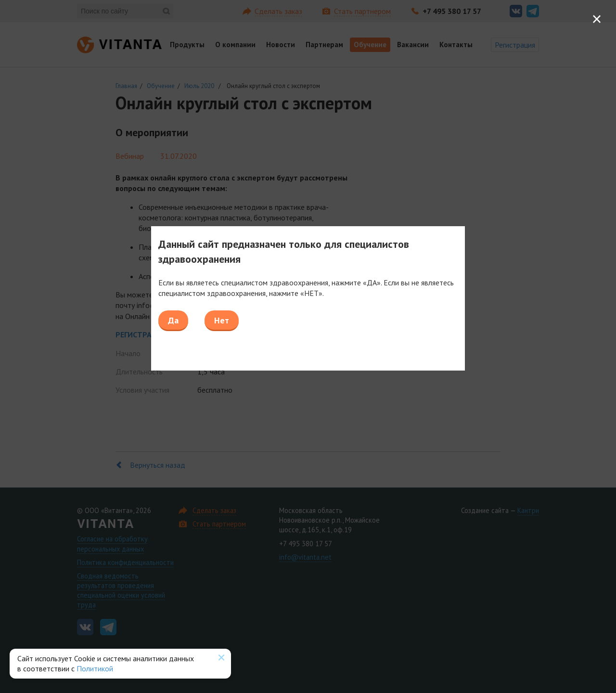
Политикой (95, 668)
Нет (222, 320)
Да (173, 320)
